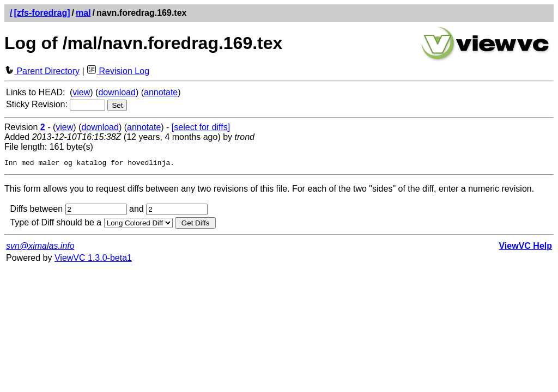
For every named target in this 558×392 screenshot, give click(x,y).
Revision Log (118, 71)
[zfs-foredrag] (42, 13)
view (81, 92)
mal (83, 13)
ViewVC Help (525, 247)
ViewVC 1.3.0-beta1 (93, 259)
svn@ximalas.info (40, 247)
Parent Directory (42, 71)
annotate (161, 92)
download (117, 92)
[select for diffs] (201, 127)
